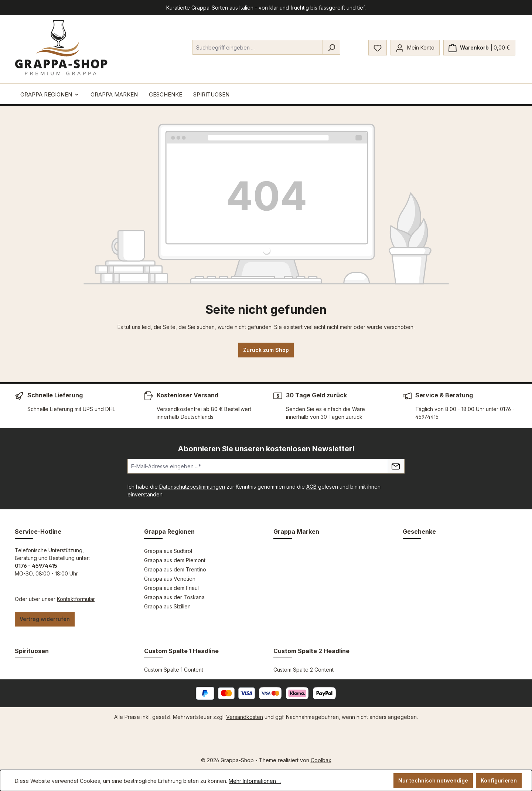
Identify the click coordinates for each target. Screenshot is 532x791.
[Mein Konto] (415, 48)
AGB (311, 487)
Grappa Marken (296, 532)
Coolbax (321, 760)
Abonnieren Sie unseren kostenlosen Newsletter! (266, 449)
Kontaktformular (76, 599)
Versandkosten (245, 717)
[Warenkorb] (479, 48)
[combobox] (258, 47)
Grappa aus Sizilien (167, 606)
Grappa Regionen (169, 532)
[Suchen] (331, 47)
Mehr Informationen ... (255, 781)
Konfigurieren (499, 780)
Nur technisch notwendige (433, 780)
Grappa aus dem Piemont (175, 560)
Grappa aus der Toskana (174, 597)
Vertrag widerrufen (45, 619)
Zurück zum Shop (266, 350)
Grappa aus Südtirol (168, 551)
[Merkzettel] (378, 48)
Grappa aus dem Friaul (171, 588)
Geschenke (419, 532)
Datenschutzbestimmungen (192, 487)
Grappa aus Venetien (170, 579)
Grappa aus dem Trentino (175, 569)
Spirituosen (32, 651)
